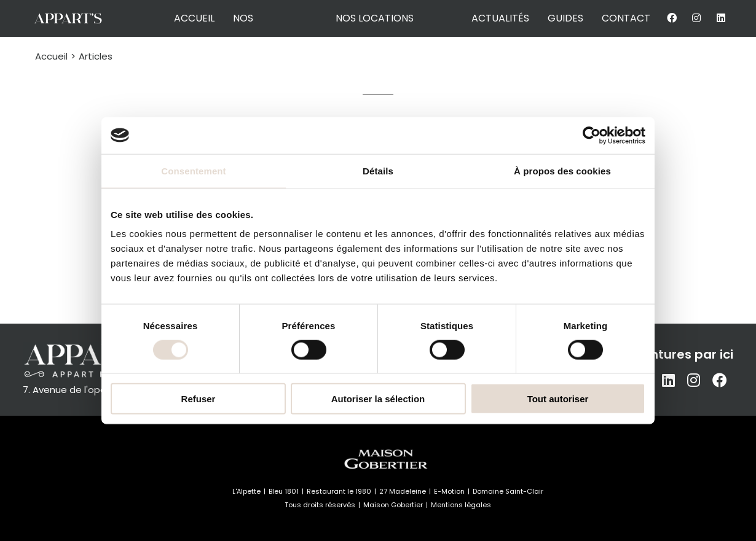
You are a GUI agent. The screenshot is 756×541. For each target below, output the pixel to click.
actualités (500, 18)
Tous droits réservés (320, 505)
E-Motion (449, 491)
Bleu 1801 (284, 491)
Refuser (199, 399)
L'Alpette (246, 491)
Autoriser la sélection (378, 399)
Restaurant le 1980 (339, 491)
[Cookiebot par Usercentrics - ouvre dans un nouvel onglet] (592, 135)
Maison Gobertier (393, 505)
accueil (194, 18)
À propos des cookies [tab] (562, 170)
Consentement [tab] (193, 170)
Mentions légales (461, 505)
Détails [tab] (378, 170)
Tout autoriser (558, 399)
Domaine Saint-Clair (508, 491)
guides (565, 18)
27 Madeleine (403, 491)
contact (626, 18)
